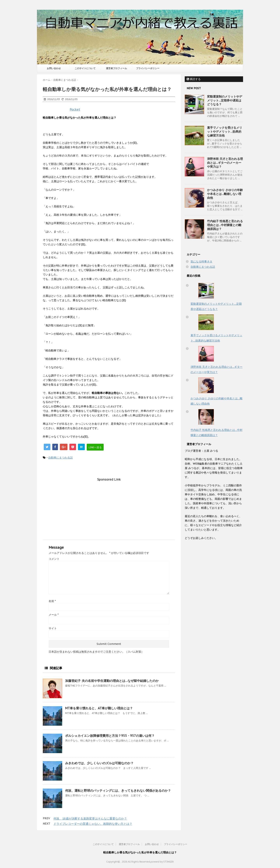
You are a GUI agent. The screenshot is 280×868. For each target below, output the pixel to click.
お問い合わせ (54, 68)
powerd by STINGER (162, 862)
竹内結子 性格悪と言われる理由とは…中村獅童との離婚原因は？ (225, 225)
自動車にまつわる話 (60, 458)
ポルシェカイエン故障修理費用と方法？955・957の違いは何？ (110, 736)
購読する (194, 79)
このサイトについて (85, 68)
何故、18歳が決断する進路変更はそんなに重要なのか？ (90, 818)
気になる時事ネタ (201, 261)
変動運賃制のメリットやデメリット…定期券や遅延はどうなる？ (225, 100)
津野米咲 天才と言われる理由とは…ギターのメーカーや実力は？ (225, 163)
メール (54, 615)
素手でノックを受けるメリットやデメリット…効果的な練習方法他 (225, 132)
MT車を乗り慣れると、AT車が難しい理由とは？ (99, 708)
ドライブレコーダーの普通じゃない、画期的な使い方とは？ (93, 824)
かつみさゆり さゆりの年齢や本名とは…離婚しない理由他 (225, 194)
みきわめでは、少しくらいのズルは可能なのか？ (99, 763)
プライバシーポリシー (148, 68)
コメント (54, 559)
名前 (52, 601)
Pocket (75, 109)
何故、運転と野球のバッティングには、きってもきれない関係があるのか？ (118, 791)
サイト (53, 628)
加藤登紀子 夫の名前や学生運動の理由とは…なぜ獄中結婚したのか (112, 681)
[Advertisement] (109, 509)
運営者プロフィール (116, 68)
